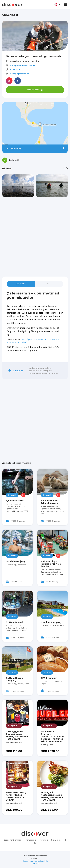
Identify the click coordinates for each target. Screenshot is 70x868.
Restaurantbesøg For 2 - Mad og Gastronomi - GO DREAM (16, 796)
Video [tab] (49, 284)
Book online (35, 90)
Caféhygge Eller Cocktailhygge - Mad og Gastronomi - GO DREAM (17, 735)
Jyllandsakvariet (15, 501)
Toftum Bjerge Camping (14, 679)
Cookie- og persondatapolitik (35, 861)
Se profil (12, 495)
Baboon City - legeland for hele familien (51, 564)
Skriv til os (56, 840)
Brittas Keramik (15, 622)
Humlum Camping (51, 622)
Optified (35, 864)
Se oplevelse (14, 726)
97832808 (15, 70)
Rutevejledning (35, 149)
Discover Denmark (13, 840)
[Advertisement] (35, 237)
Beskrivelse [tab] (21, 284)
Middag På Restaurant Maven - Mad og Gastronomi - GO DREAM (52, 796)
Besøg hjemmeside (20, 74)
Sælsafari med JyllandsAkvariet (50, 502)
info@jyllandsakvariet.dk (23, 65)
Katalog (44, 840)
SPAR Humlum (49, 678)
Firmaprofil (31, 840)
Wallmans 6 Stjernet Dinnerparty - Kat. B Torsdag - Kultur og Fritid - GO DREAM (52, 736)
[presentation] (63, 169)
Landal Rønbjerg (15, 561)
